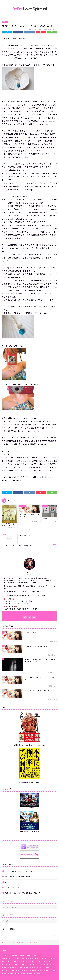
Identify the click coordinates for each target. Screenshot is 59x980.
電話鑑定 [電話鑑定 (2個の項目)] (38, 974)
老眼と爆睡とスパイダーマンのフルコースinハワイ (23, 893)
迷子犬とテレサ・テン (13, 882)
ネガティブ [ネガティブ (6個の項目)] (46, 958)
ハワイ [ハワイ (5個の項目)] (54, 958)
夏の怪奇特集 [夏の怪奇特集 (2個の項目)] (13, 968)
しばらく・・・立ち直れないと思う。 (18, 887)
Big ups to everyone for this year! (18, 871)
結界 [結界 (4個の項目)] (41, 971)
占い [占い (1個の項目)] (53, 965)
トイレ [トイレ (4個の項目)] (38, 958)
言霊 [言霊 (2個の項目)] (54, 971)
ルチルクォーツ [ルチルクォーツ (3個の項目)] (27, 965)
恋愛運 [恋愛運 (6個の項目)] (33, 968)
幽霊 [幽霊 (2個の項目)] (21, 968)
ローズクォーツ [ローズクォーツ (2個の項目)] (38, 965)
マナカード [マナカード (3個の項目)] (53, 962)
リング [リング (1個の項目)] (18, 965)
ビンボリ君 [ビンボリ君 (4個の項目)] (18, 962)
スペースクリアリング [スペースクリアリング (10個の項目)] (9, 958)
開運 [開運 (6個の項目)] (24, 974)
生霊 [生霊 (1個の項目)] (13, 971)
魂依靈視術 (29, 808)
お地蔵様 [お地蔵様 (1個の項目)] (15, 955)
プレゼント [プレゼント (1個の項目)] (27, 962)
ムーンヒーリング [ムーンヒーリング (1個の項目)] (8, 965)
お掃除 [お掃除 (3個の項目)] (23, 955)
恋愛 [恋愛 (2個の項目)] (27, 968)
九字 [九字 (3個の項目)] (47, 965)
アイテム (5, 22)
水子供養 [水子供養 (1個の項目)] (47, 968)
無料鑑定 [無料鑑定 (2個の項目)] (6, 971)
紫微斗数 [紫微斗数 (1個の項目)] (34, 971)
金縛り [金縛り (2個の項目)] (11, 974)
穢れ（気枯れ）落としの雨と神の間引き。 (20, 877)
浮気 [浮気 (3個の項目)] (54, 968)
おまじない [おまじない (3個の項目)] (7, 955)
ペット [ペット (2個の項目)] (35, 962)
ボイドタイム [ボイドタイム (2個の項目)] (44, 962)
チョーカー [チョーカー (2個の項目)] (30, 958)
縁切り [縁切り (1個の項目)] (47, 971)
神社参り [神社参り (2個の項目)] (26, 971)
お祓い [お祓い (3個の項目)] (30, 955)
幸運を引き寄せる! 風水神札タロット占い (30, 745)
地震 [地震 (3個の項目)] (5, 968)
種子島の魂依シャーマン (29, 832)
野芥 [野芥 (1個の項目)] (5, 974)
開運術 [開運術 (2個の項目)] (30, 974)
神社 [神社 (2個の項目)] (19, 971)
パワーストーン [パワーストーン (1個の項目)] (8, 962)
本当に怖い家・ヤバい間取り (29, 782)
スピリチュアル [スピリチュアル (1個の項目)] (39, 955)
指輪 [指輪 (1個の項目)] (40, 968)
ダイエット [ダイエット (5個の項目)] (21, 958)
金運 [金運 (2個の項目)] (18, 974)
